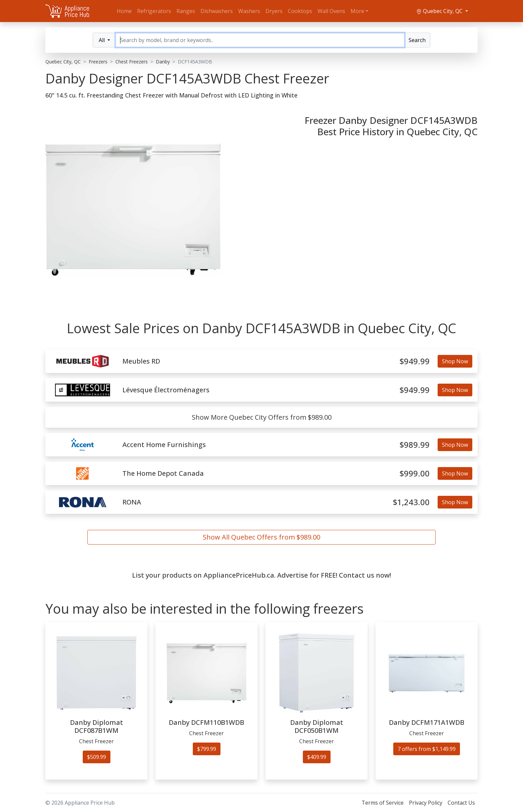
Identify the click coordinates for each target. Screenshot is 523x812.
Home (124, 11)
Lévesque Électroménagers (166, 390)
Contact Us (461, 803)
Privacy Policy (426, 803)
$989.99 (415, 445)
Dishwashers (217, 11)
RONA (132, 502)
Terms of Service (383, 803)
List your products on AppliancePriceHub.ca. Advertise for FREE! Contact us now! (261, 575)
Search (417, 40)
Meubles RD (141, 361)
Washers (249, 11)
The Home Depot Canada (163, 473)
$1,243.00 (411, 502)
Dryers (274, 11)
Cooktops (300, 11)
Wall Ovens (331, 11)
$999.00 (415, 474)
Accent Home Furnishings (164, 445)
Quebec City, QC (440, 11)
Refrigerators (154, 11)
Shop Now (455, 361)
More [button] (357, 11)
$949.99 (415, 361)
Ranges (186, 11)
